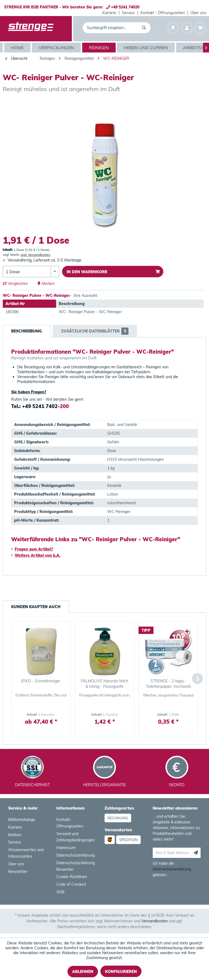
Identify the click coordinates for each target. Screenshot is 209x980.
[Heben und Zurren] (147, 48)
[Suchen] (145, 28)
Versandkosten (155, 921)
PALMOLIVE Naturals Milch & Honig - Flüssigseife (104, 684)
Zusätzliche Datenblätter (95, 331)
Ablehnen (83, 972)
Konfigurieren (121, 972)
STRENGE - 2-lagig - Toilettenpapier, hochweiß (168, 684)
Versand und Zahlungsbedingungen (76, 837)
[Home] (18, 48)
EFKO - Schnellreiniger (41, 681)
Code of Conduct (71, 884)
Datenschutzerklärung (76, 855)
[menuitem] (109, 13)
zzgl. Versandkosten (35, 255)
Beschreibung (27, 331)
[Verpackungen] (57, 48)
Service (128, 13)
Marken (15, 835)
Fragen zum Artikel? (32, 549)
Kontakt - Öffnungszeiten (163, 13)
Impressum (66, 848)
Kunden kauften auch (36, 607)
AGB (60, 892)
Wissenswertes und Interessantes (26, 853)
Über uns (198, 13)
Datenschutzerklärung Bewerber (76, 866)
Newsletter (18, 872)
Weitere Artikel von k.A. (36, 555)
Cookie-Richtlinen (72, 877)
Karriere (109, 13)
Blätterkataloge (22, 820)
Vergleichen (15, 284)
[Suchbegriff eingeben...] (117, 28)
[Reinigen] (100, 48)
